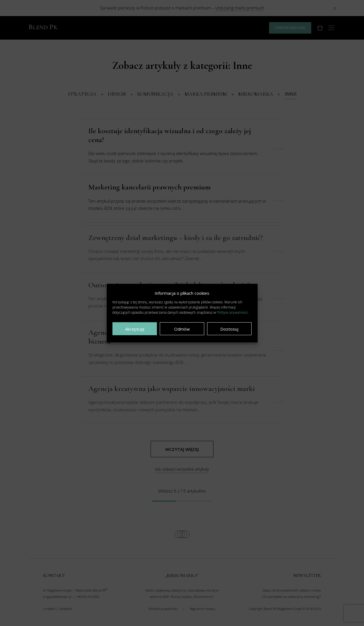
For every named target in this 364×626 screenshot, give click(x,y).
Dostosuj (229, 329)
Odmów (182, 329)
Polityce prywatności (232, 312)
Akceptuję (135, 329)
